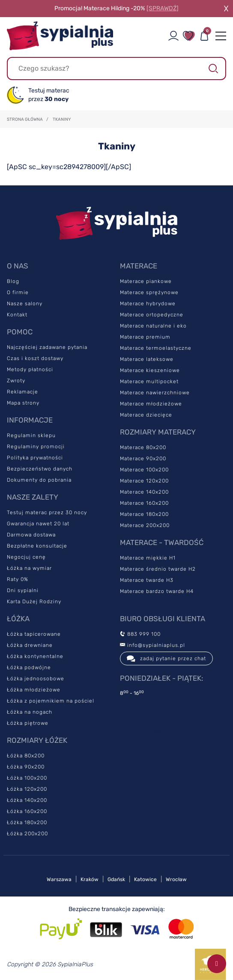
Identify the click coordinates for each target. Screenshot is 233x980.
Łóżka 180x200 (27, 822)
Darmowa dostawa (31, 535)
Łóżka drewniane (30, 645)
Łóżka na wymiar (29, 568)
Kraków (90, 879)
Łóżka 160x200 (27, 811)
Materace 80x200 (143, 447)
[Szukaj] (116, 69)
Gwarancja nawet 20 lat (38, 524)
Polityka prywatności (35, 458)
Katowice (145, 879)
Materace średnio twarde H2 (158, 569)
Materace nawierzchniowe (155, 393)
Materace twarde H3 (147, 580)
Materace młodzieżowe (151, 404)
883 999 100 (140, 634)
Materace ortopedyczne (152, 315)
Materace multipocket (149, 381)
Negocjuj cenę (26, 557)
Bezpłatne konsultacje (37, 546)
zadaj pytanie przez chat (166, 658)
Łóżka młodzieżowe (34, 690)
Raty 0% (18, 579)
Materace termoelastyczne (156, 348)
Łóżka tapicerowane (34, 634)
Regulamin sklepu (31, 435)
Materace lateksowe (147, 359)
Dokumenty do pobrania (39, 480)
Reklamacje (22, 392)
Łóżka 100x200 (27, 778)
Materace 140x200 (144, 492)
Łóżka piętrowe (28, 723)
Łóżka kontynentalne (35, 656)
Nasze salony (25, 304)
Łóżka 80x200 (26, 756)
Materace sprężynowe (149, 292)
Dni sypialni (23, 590)
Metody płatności (30, 369)
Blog (13, 281)
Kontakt (17, 315)
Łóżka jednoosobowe (36, 679)
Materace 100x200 (144, 470)
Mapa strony (23, 403)
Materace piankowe (146, 281)
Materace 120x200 (144, 481)
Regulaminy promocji (36, 447)
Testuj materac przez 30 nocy (47, 512)
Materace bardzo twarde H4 (157, 591)
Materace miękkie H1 (148, 558)
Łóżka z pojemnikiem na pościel (51, 701)
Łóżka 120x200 (27, 789)
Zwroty (16, 381)
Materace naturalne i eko (153, 326)
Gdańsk (116, 879)
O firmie (18, 292)
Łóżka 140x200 (27, 800)
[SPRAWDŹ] (163, 8)
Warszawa (59, 879)
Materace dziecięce (146, 415)
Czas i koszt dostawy (35, 358)
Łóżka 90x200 (26, 767)
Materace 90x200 (143, 459)
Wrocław (176, 879)
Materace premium (145, 337)
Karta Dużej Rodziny (34, 602)
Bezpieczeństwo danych (40, 469)
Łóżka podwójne (29, 667)
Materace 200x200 (145, 525)
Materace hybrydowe (148, 304)
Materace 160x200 (144, 503)
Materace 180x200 (144, 514)
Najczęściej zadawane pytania (47, 347)
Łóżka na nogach (30, 712)
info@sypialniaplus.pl (152, 645)
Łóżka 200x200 (27, 834)
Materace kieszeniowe (150, 370)
